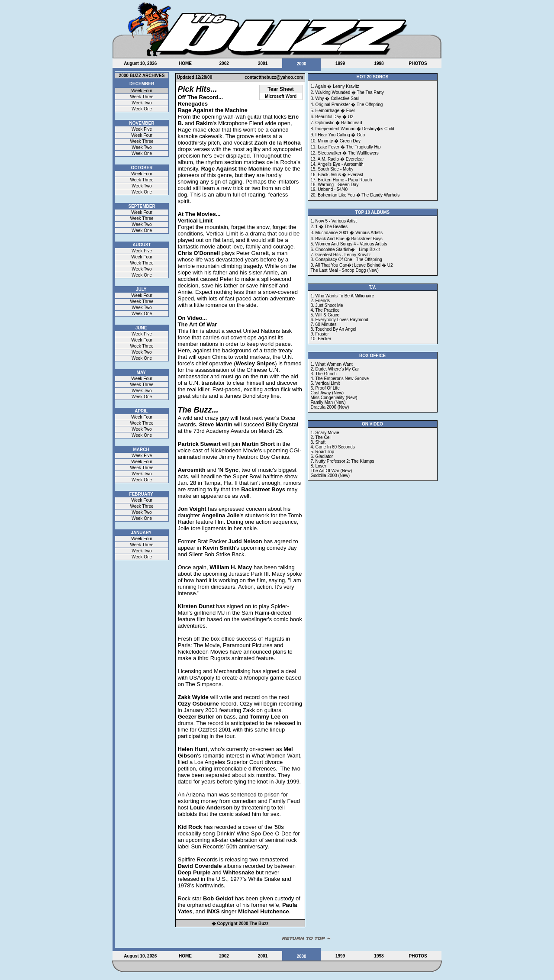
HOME (185, 63)
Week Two (142, 103)
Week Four (142, 91)
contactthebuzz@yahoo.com (274, 77)
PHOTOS (418, 63)
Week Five (142, 129)
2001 (263, 63)
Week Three (142, 97)
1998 (379, 63)
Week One (142, 109)
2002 (224, 63)
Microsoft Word (281, 96)
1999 (340, 63)
